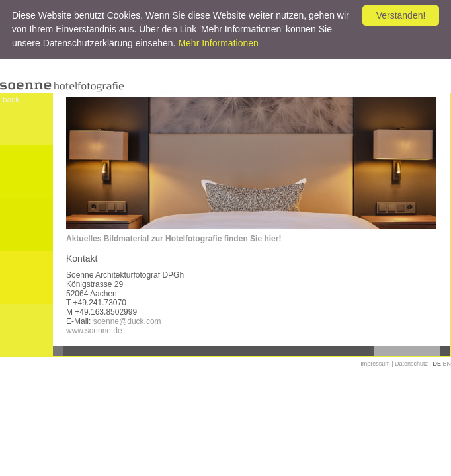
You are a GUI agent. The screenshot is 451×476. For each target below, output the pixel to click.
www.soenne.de (94, 331)
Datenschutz (411, 364)
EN (447, 364)
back (11, 100)
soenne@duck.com (127, 321)
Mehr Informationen (218, 43)
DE (437, 364)
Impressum (375, 364)
